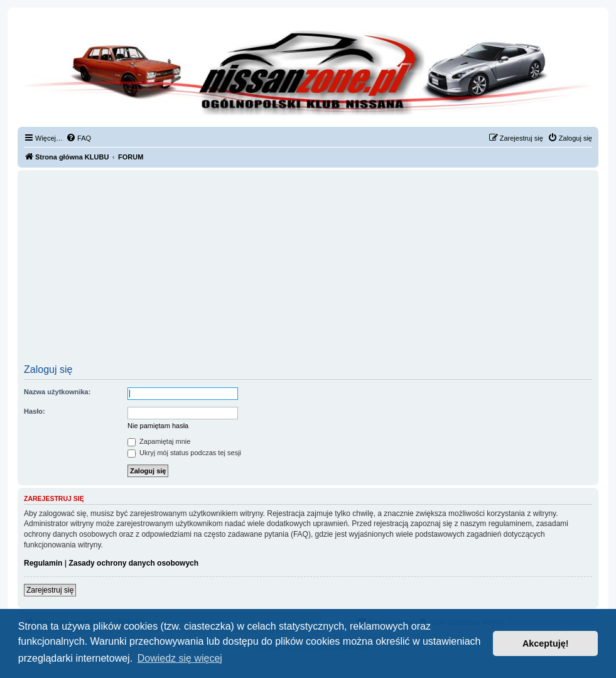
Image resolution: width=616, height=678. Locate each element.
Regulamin (43, 563)
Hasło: (35, 411)
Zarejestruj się (50, 590)
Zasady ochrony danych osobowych (133, 563)
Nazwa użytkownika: (57, 392)
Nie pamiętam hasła (158, 426)
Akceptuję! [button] (546, 643)
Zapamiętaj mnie (159, 441)
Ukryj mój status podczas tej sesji (184, 453)
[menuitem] (78, 138)
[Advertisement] (308, 271)
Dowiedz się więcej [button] (180, 658)
